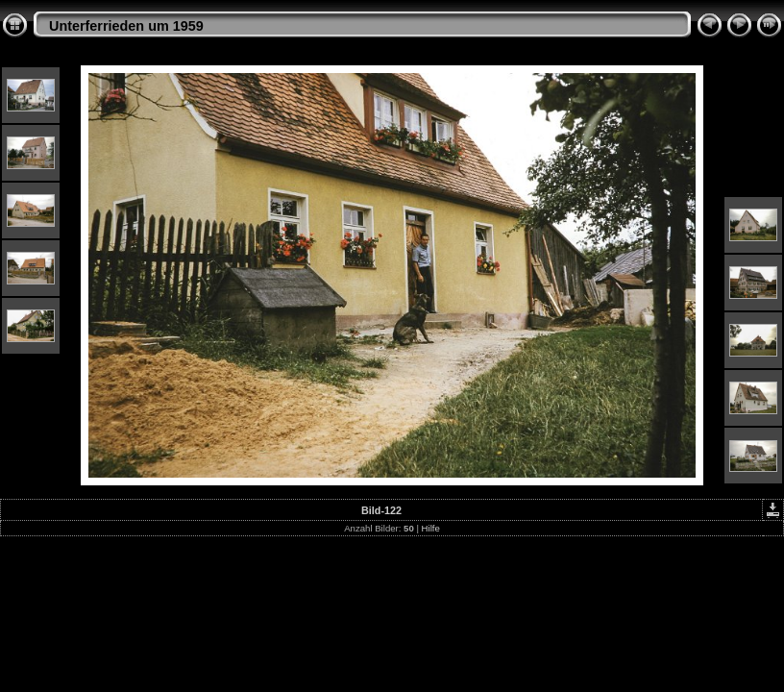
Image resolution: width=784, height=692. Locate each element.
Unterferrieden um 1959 (126, 26)
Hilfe (431, 528)
